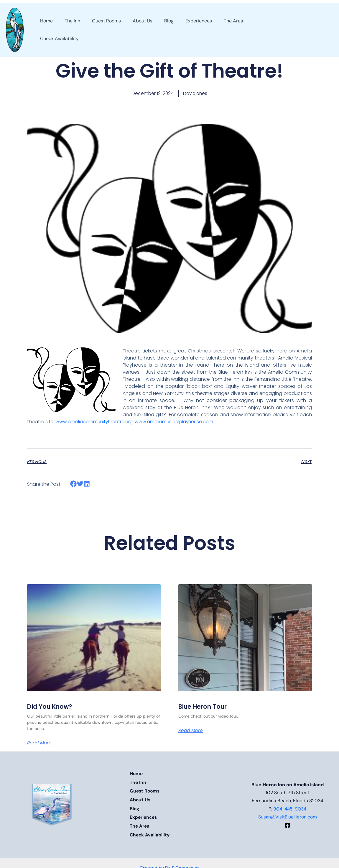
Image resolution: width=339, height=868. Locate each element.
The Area (140, 823)
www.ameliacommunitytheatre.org (96, 422)
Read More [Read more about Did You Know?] (40, 744)
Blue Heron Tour (205, 707)
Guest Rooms (145, 791)
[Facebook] (287, 823)
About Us (140, 799)
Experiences (144, 815)
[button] (310, 30)
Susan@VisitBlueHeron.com (288, 815)
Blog (135, 807)
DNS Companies (182, 863)
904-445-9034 (290, 807)
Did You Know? (52, 707)
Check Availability (150, 831)
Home (136, 775)
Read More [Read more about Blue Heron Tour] (191, 731)
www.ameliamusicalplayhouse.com (178, 422)
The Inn (138, 783)
